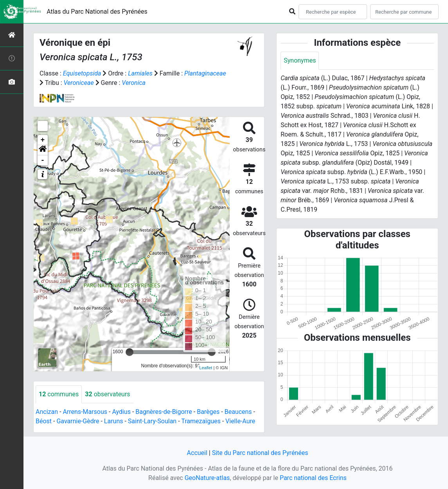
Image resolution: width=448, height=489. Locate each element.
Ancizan (47, 412)
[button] (43, 150)
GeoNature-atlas (207, 478)
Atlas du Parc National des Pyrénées (97, 12)
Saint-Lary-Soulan (152, 421)
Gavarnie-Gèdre (78, 421)
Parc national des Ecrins (313, 478)
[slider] (130, 352)
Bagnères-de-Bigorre (164, 412)
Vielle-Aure (240, 421)
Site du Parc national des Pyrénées (260, 453)
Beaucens (238, 412)
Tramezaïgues (201, 421)
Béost (44, 421)
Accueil (197, 453)
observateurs (107, 394)
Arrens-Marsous (85, 412)
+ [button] (43, 140)
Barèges (208, 412)
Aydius (121, 412)
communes (59, 394)
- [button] (43, 160)
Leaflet (206, 368)
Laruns (114, 421)
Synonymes (300, 60)
